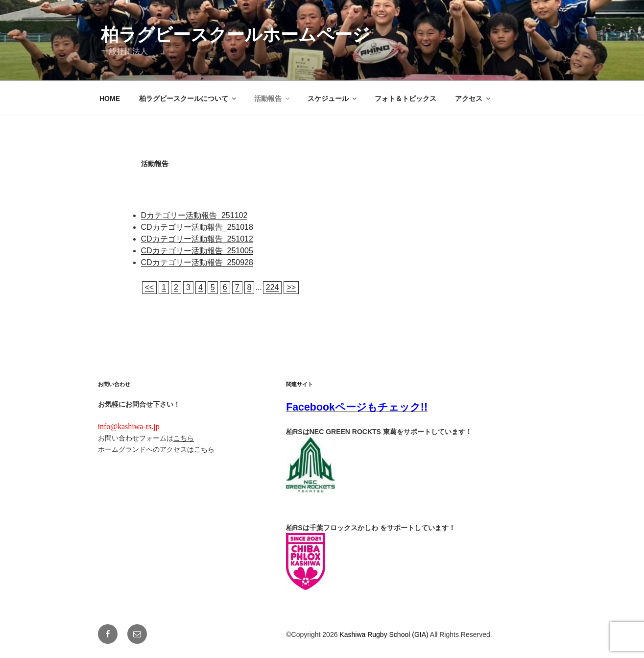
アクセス (473, 98)
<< (150, 287)
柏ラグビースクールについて (188, 98)
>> (291, 287)
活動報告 (273, 98)
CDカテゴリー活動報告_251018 (197, 227)
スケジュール (333, 98)
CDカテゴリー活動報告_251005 (197, 251)
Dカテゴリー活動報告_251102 (194, 215)
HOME (110, 98)
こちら (184, 438)
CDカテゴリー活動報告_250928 (197, 262)
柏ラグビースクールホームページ (236, 35)
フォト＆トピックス (405, 98)
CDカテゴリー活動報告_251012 (197, 239)
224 (273, 287)
